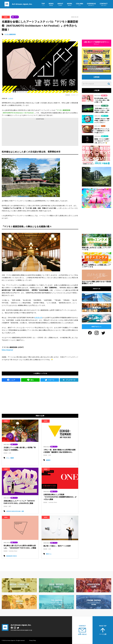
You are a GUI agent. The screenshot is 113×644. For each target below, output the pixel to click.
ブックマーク (69, 380)
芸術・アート (15, 17)
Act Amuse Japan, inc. (18, 4)
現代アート (49, 554)
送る (30, 380)
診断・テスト (105, 116)
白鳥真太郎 (38, 318)
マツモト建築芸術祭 (10, 34)
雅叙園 (12, 458)
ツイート (50, 380)
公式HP (10, 98)
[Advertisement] (40, 132)
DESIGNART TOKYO (11, 556)
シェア (11, 380)
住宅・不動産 (105, 106)
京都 (23, 511)
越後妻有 (48, 460)
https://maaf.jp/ (7, 350)
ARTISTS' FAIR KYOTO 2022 (13, 511)
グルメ (103, 126)
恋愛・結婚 (104, 95)
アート (8, 458)
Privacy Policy (33, 641)
